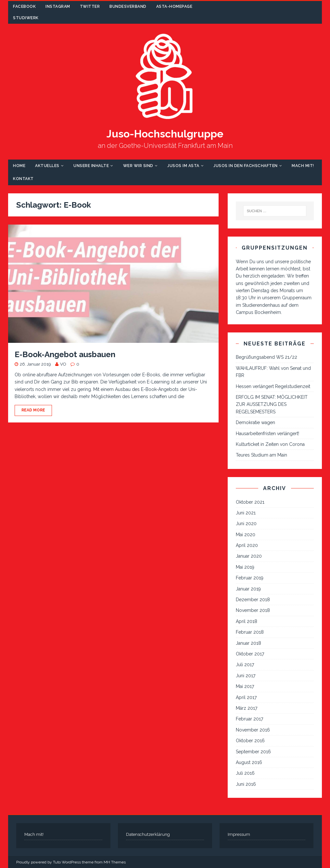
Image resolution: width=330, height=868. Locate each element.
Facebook (24, 6)
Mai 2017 (245, 686)
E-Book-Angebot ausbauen (65, 354)
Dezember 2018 (253, 600)
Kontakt (23, 179)
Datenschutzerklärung (148, 834)
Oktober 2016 (250, 741)
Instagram (58, 6)
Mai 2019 (245, 567)
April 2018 (247, 621)
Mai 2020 (246, 535)
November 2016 (253, 730)
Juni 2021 (246, 513)
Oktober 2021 (250, 502)
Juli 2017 (245, 665)
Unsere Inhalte (91, 166)
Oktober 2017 (250, 654)
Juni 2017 (246, 676)
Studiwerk (26, 18)
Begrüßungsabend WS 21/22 (267, 357)
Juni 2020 (246, 524)
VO (63, 364)
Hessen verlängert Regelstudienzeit (273, 386)
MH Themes (115, 862)
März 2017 (247, 708)
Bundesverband (128, 6)
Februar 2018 (250, 632)
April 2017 (246, 697)
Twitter (90, 6)
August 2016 (249, 762)
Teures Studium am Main (261, 455)
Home (19, 166)
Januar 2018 (248, 643)
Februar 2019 (250, 578)
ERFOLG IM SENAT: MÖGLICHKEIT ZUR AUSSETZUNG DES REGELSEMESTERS (272, 404)
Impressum (239, 834)
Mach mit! (303, 166)
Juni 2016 (246, 784)
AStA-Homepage (174, 6)
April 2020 (247, 545)
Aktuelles (47, 166)
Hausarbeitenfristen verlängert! (267, 434)
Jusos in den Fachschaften (246, 166)
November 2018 (253, 610)
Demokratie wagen (255, 422)
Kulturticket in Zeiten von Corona (270, 444)
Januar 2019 (248, 589)
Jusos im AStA (183, 166)
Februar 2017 (249, 719)
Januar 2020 (249, 556)
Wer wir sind (138, 166)
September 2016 (253, 752)
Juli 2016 (245, 773)
